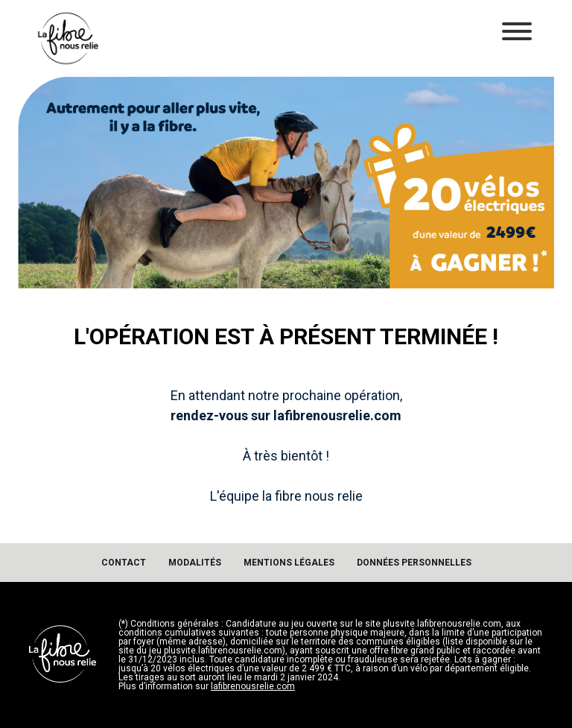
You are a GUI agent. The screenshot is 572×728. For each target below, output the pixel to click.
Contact (124, 563)
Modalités (195, 563)
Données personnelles (414, 563)
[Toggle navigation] (517, 32)
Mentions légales (289, 563)
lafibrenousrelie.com (253, 686)
